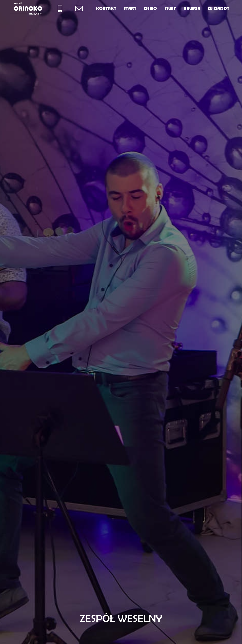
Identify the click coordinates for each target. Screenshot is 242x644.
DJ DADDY (219, 9)
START (130, 9)
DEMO (150, 9)
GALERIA (192, 9)
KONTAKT (106, 9)
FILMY (170, 9)
